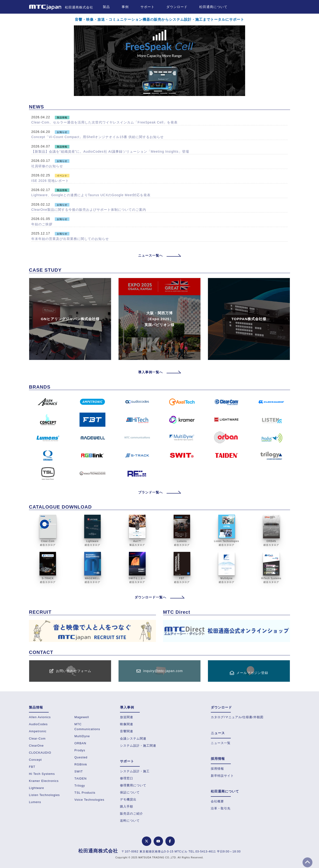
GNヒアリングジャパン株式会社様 (70, 319)
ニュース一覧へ (159, 255)
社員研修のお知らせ (47, 166)
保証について (130, 792)
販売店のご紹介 (132, 814)
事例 (125, 7)
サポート (148, 7)
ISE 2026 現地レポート (50, 181)
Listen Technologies (44, 795)
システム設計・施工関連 (138, 746)
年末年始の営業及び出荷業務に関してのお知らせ (70, 239)
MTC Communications (87, 727)
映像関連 (127, 724)
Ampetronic (38, 731)
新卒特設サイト (222, 776)
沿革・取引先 (221, 808)
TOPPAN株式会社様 (249, 319)
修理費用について (133, 785)
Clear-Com (37, 739)
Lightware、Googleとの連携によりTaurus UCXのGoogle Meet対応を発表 (91, 195)
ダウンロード (177, 7)
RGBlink (81, 764)
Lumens (35, 802)
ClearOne (36, 746)
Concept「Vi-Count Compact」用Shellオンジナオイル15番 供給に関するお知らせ (98, 137)
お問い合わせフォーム (74, 671)
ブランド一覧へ (159, 492)
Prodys (80, 750)
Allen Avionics (40, 717)
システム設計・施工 (135, 771)
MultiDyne (82, 736)
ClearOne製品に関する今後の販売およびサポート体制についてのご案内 (89, 210)
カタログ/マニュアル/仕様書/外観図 (237, 717)
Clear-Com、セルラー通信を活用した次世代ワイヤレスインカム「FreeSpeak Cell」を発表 (104, 122)
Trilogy (80, 786)
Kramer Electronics (44, 781)
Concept (35, 760)
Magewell (82, 717)
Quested (81, 757)
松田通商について (213, 7)
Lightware (37, 788)
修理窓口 (127, 778)
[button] (27, 61)
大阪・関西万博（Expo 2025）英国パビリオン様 (159, 319)
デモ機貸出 (128, 799)
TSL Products (85, 793)
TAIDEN (80, 778)
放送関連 (127, 717)
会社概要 (217, 801)
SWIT (79, 771)
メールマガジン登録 (252, 673)
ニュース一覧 (221, 743)
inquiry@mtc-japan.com (163, 671)
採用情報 (217, 769)
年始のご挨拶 (42, 224)
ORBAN (80, 743)
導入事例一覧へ (159, 372)
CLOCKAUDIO (40, 753)
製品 (106, 7)
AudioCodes (38, 724)
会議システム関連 (133, 739)
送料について (130, 821)
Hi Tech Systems (42, 774)
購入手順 (127, 806)
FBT (32, 767)
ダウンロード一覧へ (159, 597)
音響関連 (127, 731)
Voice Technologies (89, 800)
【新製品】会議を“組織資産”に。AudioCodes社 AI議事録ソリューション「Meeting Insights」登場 (110, 151)
